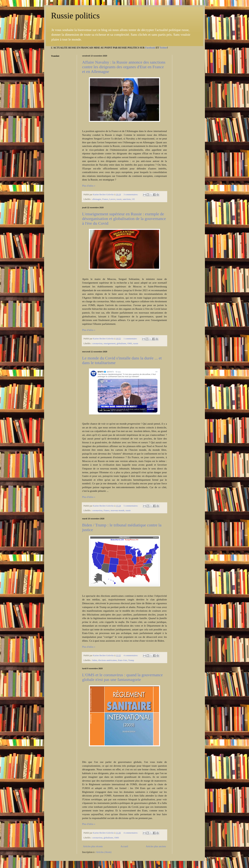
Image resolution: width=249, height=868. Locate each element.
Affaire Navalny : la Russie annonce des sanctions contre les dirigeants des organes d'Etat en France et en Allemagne (124, 67)
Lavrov (112, 199)
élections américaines (108, 660)
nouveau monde (118, 510)
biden (95, 660)
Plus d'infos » (89, 186)
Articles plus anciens (156, 846)
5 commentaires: (131, 506)
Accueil (124, 846)
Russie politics (75, 16)
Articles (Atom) (104, 852)
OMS (130, 343)
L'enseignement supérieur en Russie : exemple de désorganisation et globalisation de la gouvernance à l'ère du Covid (124, 219)
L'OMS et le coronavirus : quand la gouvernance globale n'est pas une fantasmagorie (122, 677)
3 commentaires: (131, 195)
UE (133, 199)
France (105, 199)
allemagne (97, 199)
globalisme (121, 343)
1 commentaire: (131, 339)
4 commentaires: (131, 655)
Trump (131, 660)
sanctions (127, 199)
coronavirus (97, 343)
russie (119, 199)
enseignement (110, 343)
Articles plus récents (93, 846)
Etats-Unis (123, 660)
